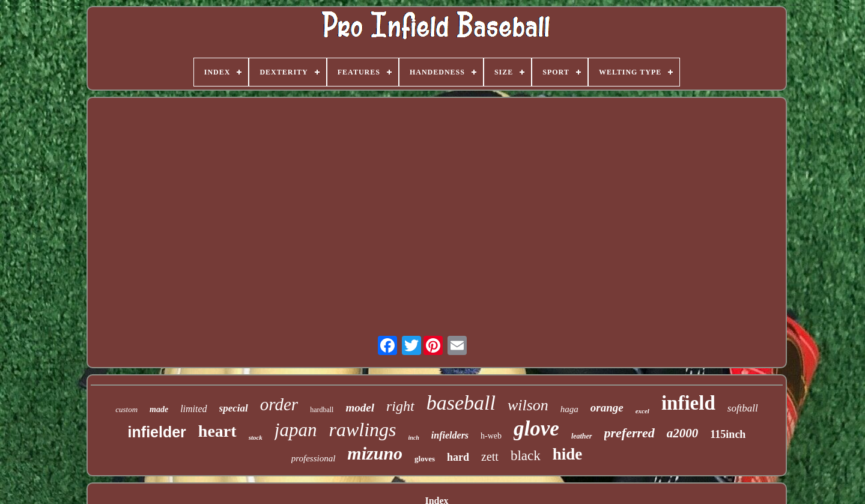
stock (256, 437)
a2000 (683, 433)
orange (607, 408)
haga (569, 409)
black (526, 456)
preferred (630, 433)
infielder (157, 432)
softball (743, 408)
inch (414, 438)
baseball (461, 403)
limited (193, 409)
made (159, 409)
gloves (425, 459)
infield (688, 403)
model (360, 408)
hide (568, 454)
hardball (322, 410)
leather (582, 436)
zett (490, 457)
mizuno (375, 453)
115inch (728, 434)
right (400, 406)
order (279, 404)
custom (126, 409)
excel (642, 411)
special (234, 408)
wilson (528, 405)
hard (458, 457)
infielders (450, 435)
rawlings (362, 430)
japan (296, 430)
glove (536, 429)
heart (217, 431)
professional (314, 458)
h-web (491, 436)
